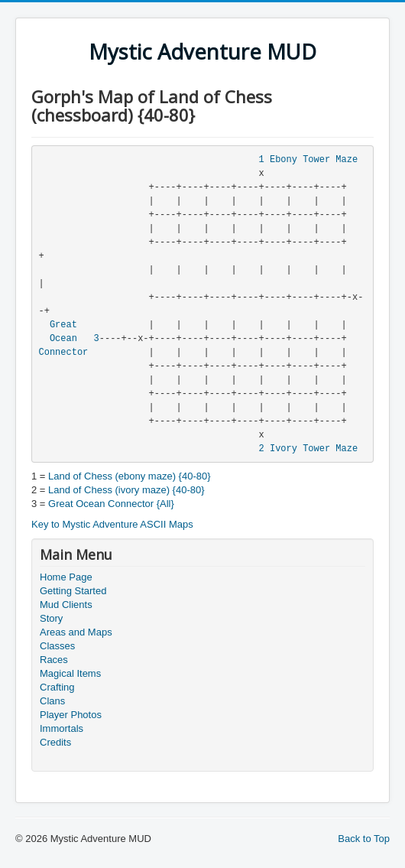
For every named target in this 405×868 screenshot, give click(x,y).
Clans (52, 701)
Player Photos (71, 715)
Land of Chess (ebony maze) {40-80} (129, 476)
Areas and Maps (76, 632)
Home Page (66, 577)
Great (63, 325)
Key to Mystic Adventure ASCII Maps (112, 524)
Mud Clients (66, 605)
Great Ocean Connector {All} (111, 504)
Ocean (63, 339)
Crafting (57, 687)
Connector (64, 353)
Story (51, 618)
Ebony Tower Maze (314, 160)
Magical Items (70, 673)
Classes (57, 646)
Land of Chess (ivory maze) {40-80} (126, 490)
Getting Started (73, 591)
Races (54, 660)
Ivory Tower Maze (314, 449)
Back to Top (364, 839)
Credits (55, 742)
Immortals (62, 728)
